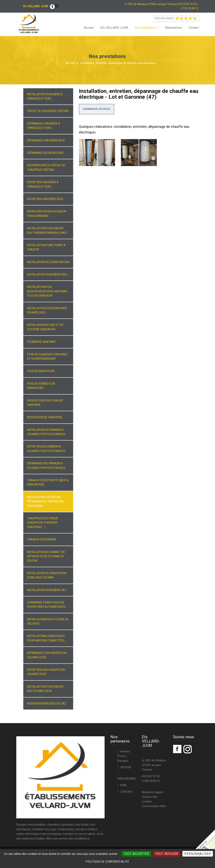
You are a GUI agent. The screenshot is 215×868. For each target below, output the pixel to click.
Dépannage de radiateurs (45, 153)
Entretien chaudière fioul (45, 199)
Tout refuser (167, 854)
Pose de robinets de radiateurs (41, 386)
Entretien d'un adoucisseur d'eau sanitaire (47, 214)
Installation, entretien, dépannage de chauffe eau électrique (46, 502)
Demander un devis (97, 109)
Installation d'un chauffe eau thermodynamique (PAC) (47, 230)
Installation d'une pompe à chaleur (46, 247)
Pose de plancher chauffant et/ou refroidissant (48, 357)
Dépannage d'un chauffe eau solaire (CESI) (47, 655)
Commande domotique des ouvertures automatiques (46, 605)
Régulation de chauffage (45, 417)
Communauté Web (154, 806)
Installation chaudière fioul (47, 274)
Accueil (89, 28)
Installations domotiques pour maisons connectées (46, 638)
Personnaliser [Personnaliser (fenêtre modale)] (198, 854)
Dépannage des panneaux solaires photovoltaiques (46, 466)
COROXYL (127, 792)
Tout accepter (136, 854)
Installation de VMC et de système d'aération (45, 327)
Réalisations (173, 28)
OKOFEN (126, 767)
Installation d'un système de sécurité (48, 621)
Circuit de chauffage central (48, 111)
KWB (123, 785)
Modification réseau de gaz (47, 704)
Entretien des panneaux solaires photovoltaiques (46, 449)
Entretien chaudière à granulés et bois (43, 184)
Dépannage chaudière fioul (46, 140)
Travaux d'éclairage (42, 539)
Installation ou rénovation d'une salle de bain (47, 575)
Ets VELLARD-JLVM (114, 28)
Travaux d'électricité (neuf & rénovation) (48, 482)
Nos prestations (145, 28)
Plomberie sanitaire (41, 342)
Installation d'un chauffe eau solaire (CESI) (45, 689)
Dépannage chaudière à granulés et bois (44, 126)
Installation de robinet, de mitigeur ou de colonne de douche (46, 556)
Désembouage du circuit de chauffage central (46, 167)
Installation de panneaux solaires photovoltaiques (46, 432)
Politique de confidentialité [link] (107, 862)
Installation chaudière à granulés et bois (45, 96)
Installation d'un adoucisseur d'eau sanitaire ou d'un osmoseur (47, 291)
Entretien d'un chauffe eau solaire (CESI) (46, 672)
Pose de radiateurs (41, 371)
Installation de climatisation (48, 262)
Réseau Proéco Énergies (124, 756)
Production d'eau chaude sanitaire (45, 403)
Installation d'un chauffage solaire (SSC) (47, 310)
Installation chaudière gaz (47, 590)
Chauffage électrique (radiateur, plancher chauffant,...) (43, 523)
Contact (194, 28)
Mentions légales (153, 792)
